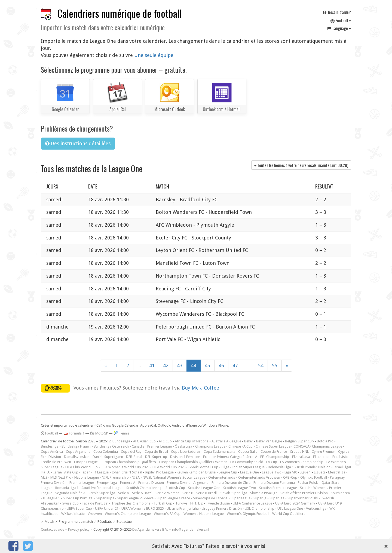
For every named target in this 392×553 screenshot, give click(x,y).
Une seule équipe (154, 55)
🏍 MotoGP (99, 433)
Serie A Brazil (142, 493)
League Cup (228, 472)
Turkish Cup (163, 503)
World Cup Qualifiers (289, 514)
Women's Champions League (128, 514)
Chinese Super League (273, 446)
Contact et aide (53, 529)
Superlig (260, 498)
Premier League (82, 483)
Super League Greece (173, 498)
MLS (44, 477)
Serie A (124, 493)
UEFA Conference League (252, 503)
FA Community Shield (247, 462)
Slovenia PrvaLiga (264, 493)
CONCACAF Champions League (318, 446)
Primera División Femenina (274, 483)
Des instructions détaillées (78, 143)
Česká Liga (183, 446)
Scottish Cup (175, 488)
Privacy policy (79, 529)
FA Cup (272, 462)
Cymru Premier (323, 452)
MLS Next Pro (61, 477)
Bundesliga (50, 446)
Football (341, 20)
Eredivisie (340, 457)
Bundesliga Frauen (76, 446)
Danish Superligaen (108, 457)
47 (235, 365)
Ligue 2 (319, 472)
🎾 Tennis (122, 433)
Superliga (277, 498)
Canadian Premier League (152, 446)
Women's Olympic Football (248, 514)
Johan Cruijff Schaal (127, 472)
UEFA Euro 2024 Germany (295, 503)
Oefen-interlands (222, 477)
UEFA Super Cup (79, 508)
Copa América (52, 452)
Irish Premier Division (314, 467)
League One (249, 472)
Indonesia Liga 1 (281, 467)
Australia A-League (226, 441)
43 (180, 365)
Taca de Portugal (95, 503)
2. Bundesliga (119, 441)
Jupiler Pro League (159, 472)
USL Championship (260, 508)
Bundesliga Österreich (111, 446)
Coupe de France (274, 452)
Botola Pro (325, 441)
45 (207, 365)
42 (166, 365)
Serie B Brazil (206, 493)
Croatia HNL (299, 452)
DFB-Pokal (134, 457)
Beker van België (269, 441)
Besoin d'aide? (336, 12)
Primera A (128, 483)
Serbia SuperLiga (102, 493)
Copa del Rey (131, 452)
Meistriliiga (337, 472)
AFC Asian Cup (144, 441)
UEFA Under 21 (107, 508)
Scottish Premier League (278, 488)
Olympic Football (314, 477)
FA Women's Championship (302, 462)
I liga (225, 467)
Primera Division (151, 483)
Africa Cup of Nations (192, 441)
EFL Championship (275, 457)
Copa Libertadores (186, 452)
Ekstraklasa (301, 457)
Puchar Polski (308, 483)
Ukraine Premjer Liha (183, 508)
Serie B (188, 493)
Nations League (87, 477)
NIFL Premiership (115, 477)
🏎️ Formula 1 (74, 433)
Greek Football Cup (203, 467)
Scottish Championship (144, 488)
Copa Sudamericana (219, 452)
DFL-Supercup (156, 457)
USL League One (290, 508)
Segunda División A (70, 493)
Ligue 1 (305, 472)
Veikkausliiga (316, 508)
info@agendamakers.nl (191, 529)
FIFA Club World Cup (82, 467)
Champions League (210, 446)
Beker (249, 441)
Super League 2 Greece (135, 498)
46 (221, 365)
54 (261, 365)
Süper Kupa (105, 498)
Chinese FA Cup (241, 446)
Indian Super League (248, 467)
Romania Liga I (67, 488)
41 (152, 365)
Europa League (86, 462)
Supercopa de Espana (210, 498)
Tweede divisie (218, 503)
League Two (272, 472)
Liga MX (291, 472)
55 (275, 365)
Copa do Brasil (156, 452)
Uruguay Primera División (222, 508)
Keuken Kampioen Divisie (196, 472)
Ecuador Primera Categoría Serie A (230, 457)
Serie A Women (167, 493)
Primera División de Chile (231, 483)
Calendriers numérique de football (119, 13)
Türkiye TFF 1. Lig (189, 503)
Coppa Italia (248, 452)
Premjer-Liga (107, 483)
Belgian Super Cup (299, 441)
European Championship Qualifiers (128, 462)
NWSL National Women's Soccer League (174, 477)
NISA (136, 477)
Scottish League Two (240, 488)
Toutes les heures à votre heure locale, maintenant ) (301, 165)
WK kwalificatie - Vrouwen (82, 514)
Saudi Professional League (102, 488)
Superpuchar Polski (303, 498)
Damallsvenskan (77, 457)
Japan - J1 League (95, 472)
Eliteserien (321, 457)
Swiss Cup (71, 503)
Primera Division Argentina (188, 483)
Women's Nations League (204, 514)
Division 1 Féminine (185, 457)
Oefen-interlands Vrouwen (259, 477)
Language (339, 28)
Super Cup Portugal (78, 498)
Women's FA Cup (167, 514)
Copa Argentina (78, 452)
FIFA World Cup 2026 (169, 467)
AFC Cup (165, 441)
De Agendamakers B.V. (150, 529)
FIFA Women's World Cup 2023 (125, 467)
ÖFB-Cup (290, 477)
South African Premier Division (304, 493)
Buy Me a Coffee (201, 388)
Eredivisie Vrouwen (56, 462)
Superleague (241, 498)
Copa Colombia (106, 452)
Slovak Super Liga (233, 493)
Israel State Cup (66, 472)
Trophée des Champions (131, 503)
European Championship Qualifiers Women (193, 462)
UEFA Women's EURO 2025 (143, 508)
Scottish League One (204, 488)
